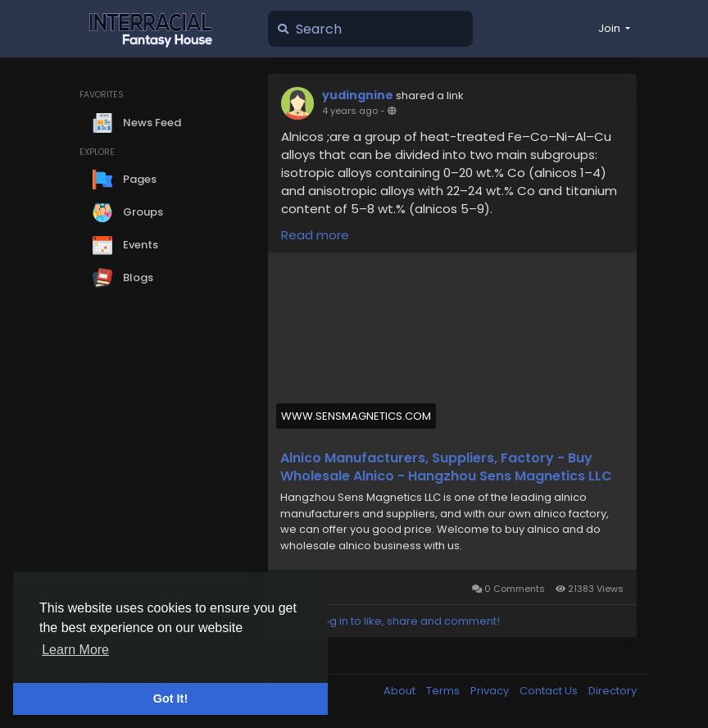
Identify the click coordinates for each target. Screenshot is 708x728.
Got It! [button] (170, 698)
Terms (444, 691)
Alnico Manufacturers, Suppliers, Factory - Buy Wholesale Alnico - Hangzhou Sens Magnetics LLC (446, 467)
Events (125, 245)
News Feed (137, 123)
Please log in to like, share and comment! (390, 621)
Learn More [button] (75, 650)
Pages (125, 180)
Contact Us (550, 691)
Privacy (491, 691)
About (401, 691)
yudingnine (358, 95)
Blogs (123, 278)
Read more (315, 235)
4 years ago (350, 111)
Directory (613, 691)
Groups (128, 212)
